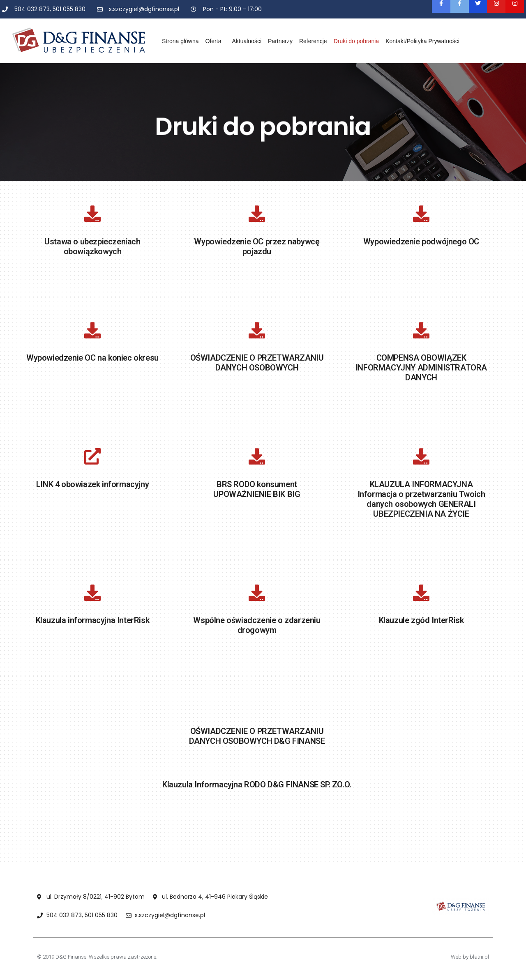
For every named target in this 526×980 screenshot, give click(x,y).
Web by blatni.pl (470, 957)
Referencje (313, 41)
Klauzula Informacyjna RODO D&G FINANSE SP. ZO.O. (257, 784)
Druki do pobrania (356, 41)
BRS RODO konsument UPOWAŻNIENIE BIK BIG (257, 489)
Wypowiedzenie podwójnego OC (421, 242)
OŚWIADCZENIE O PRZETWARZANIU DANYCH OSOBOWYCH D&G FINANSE (257, 736)
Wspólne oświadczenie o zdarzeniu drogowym (257, 625)
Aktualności (247, 41)
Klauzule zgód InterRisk (421, 620)
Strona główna (180, 41)
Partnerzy (280, 41)
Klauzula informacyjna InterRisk (93, 620)
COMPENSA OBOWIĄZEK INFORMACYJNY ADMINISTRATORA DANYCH (421, 368)
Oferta (216, 41)
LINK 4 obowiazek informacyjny (92, 484)
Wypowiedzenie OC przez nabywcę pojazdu (257, 246)
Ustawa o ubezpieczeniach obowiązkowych (92, 246)
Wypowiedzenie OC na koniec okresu (92, 358)
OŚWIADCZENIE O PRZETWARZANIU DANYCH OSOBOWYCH (257, 363)
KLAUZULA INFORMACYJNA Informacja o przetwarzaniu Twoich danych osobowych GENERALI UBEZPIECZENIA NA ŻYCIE (421, 499)
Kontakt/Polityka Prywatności (422, 41)
